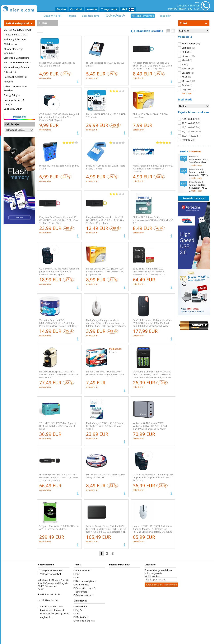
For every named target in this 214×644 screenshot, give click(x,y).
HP (183, 64)
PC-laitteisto (10, 44)
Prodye (185, 85)
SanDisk (186, 69)
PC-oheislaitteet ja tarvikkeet (13, 51)
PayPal (79, 610)
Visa (77, 614)
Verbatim (186, 48)
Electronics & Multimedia (17, 62)
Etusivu (61, 9)
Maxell (185, 60)
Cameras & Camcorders (16, 58)
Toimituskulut (83, 570)
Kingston (186, 56)
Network (8, 82)
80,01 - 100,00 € (190, 136)
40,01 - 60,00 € (189, 127)
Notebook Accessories (15, 77)
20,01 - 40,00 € (189, 123)
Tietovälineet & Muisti (15, 34)
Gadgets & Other (13, 109)
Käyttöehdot (82, 585)
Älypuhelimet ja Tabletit (16, 67)
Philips (185, 52)
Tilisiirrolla (81, 606)
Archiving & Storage (15, 39)
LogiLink (186, 89)
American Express (85, 621)
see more (187, 93)
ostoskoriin (45, 78)
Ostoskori (76, 9)
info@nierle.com (49, 600)
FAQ (77, 574)
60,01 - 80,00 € (190, 132)
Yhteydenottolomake (51, 570)
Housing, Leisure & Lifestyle (14, 102)
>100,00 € (187, 140)
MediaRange (189, 44)
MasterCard (81, 617)
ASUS (184, 77)
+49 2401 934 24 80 (50, 594)
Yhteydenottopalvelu (51, 574)
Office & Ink (10, 72)
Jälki (77, 578)
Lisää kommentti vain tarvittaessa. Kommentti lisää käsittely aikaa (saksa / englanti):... (54, 612)
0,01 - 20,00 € (189, 119)
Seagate (186, 73)
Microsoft (186, 81)
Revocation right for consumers (86, 590)
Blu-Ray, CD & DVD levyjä (17, 30)
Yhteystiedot (109, 9)
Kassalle (92, 9)
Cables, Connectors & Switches (15, 88)
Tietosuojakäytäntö (85, 581)
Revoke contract (84, 595)
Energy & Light (12, 95)
